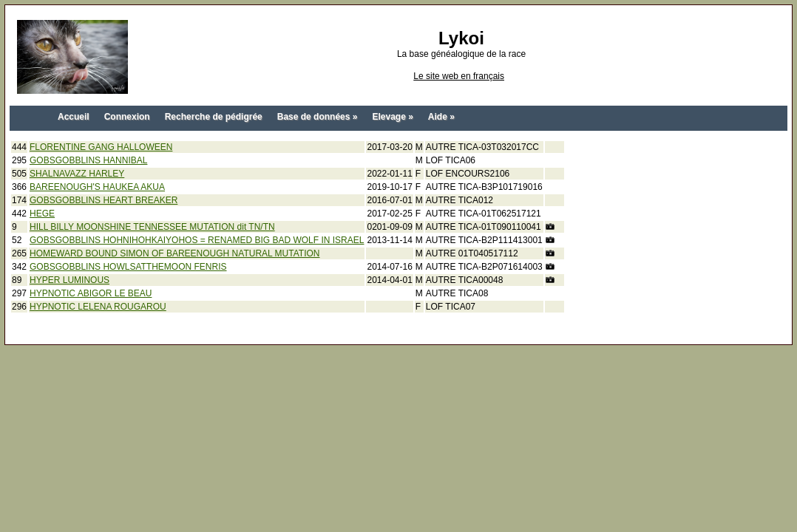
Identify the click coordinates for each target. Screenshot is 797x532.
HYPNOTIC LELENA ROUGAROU (98, 307)
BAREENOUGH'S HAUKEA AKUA (97, 187)
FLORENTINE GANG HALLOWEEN (101, 147)
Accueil (74, 117)
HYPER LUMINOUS (69, 280)
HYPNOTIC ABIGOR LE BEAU (91, 293)
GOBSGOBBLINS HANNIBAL (88, 160)
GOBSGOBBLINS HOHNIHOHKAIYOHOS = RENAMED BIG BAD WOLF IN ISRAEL (197, 240)
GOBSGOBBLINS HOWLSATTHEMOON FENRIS (128, 267)
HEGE (42, 214)
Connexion (127, 117)
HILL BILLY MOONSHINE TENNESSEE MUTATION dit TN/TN (152, 227)
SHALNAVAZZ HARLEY (77, 174)
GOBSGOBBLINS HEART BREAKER (104, 200)
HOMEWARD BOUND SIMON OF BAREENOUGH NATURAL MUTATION (174, 253)
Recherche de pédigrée (214, 117)
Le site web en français (459, 76)
